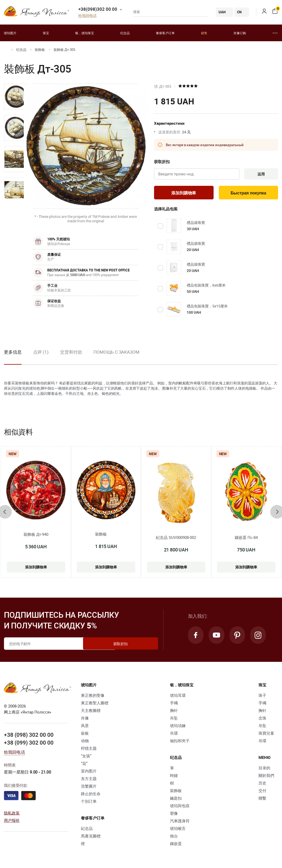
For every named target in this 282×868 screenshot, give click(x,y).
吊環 (174, 734)
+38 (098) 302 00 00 (29, 736)
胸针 (174, 712)
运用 (260, 174)
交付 (262, 792)
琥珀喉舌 (178, 830)
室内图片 (89, 772)
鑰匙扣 (176, 799)
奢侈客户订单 (165, 33)
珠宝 (46, 33)
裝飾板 (40, 50)
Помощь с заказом (116, 353)
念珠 (262, 719)
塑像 (174, 815)
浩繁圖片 (89, 787)
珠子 (262, 697)
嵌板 (85, 734)
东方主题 (89, 780)
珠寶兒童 (266, 734)
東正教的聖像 (93, 697)
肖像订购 (240, 33)
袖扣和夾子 (180, 742)
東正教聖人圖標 (95, 704)
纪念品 (125, 33)
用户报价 (12, 821)
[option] (16, 97)
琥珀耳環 (178, 697)
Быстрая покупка (248, 194)
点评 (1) (41, 353)
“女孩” (86, 757)
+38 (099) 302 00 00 (29, 744)
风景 (85, 727)
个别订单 (89, 802)
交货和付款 (71, 353)
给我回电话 (87, 16)
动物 (85, 742)
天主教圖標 (91, 712)
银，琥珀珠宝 (85, 33)
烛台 (174, 837)
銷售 (204, 33)
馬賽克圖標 (91, 837)
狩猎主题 (89, 750)
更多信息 (13, 353)
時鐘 (174, 777)
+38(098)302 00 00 (98, 9)
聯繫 (262, 799)
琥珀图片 (10, 33)
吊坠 (174, 719)
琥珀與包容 (180, 807)
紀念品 (87, 830)
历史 (262, 784)
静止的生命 (91, 795)
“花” (84, 765)
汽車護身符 (180, 822)
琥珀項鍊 (178, 727)
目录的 (264, 769)
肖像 (85, 719)
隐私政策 (12, 814)
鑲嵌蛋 (176, 845)
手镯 (174, 704)
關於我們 (266, 777)
